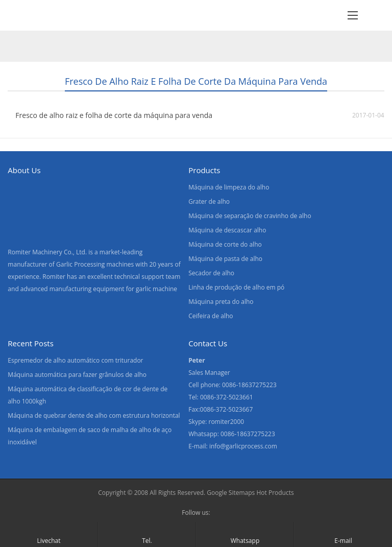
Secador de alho (211, 273)
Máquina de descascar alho (227, 230)
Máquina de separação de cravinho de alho (250, 216)
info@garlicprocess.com (243, 446)
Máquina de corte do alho (225, 244)
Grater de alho (209, 201)
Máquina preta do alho (221, 302)
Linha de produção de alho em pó (236, 287)
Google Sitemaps (231, 493)
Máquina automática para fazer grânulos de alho (77, 375)
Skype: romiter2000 (216, 422)
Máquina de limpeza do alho (229, 187)
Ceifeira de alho (211, 316)
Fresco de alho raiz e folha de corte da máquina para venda (114, 115)
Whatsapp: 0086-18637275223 (232, 434)
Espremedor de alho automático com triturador (75, 360)
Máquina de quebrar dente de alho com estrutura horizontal (94, 415)
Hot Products (275, 493)
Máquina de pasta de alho (225, 259)
